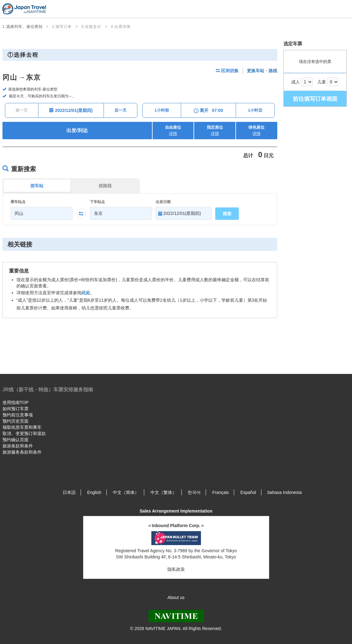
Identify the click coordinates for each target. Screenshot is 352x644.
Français (221, 492)
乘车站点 (18, 202)
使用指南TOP (16, 402)
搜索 (227, 214)
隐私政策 (176, 569)
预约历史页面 (16, 421)
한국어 (194, 492)
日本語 (69, 492)
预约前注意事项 (18, 415)
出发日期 (163, 202)
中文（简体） (126, 492)
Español (248, 492)
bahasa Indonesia (285, 492)
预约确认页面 (16, 440)
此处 (86, 293)
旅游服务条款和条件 (22, 452)
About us (176, 597)
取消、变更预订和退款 (24, 433)
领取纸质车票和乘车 (22, 427)
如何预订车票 (16, 409)
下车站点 (97, 202)
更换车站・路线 (262, 71)
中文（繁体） (163, 492)
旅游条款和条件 (18, 446)
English (94, 492)
